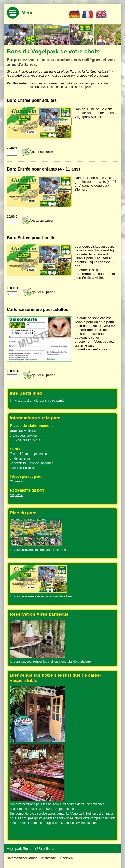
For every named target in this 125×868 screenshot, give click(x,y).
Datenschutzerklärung (22, 858)
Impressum (49, 858)
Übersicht (67, 858)
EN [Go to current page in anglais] (101, 15)
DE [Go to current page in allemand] (75, 15)
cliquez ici (17, 495)
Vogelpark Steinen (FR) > (26, 849)
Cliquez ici (17, 481)
